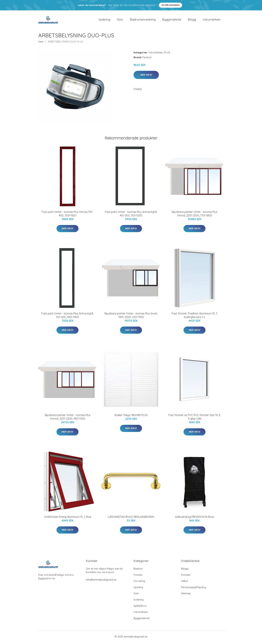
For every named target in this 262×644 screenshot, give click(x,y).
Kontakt (186, 576)
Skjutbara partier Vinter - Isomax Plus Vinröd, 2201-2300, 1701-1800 (194, 215)
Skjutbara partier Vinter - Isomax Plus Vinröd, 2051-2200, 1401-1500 (68, 419)
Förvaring (139, 583)
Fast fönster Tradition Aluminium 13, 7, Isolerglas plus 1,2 (195, 317)
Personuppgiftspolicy (194, 589)
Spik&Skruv (140, 607)
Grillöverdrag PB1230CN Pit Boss (195, 518)
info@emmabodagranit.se (101, 581)
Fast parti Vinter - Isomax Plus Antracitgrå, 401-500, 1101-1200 (131, 215)
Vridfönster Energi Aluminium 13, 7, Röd (68, 518)
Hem (41, 43)
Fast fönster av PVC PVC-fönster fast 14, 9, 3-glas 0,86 (194, 419)
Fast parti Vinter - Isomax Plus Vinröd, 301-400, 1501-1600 (68, 215)
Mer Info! (146, 76)
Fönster (138, 576)
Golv (120, 20)
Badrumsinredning (143, 20)
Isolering (104, 20)
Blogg (192, 20)
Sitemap (186, 595)
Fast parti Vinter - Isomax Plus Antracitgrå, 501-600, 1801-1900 (68, 317)
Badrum (138, 570)
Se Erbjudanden (171, 5)
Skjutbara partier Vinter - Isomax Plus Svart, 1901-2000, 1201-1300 (131, 317)
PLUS (167, 54)
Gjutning (138, 589)
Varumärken (212, 20)
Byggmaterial (172, 20)
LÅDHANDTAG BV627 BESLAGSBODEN (131, 518)
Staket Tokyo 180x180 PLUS (131, 417)
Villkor (185, 583)
